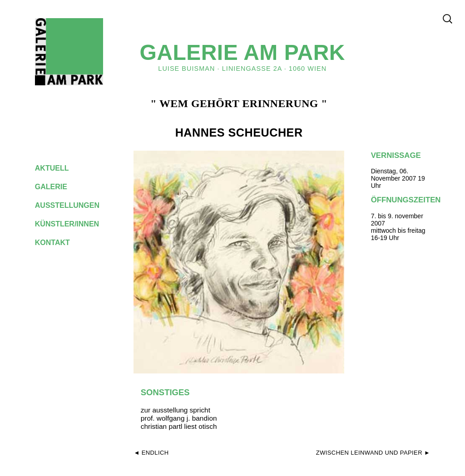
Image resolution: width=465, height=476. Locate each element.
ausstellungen (74, 205)
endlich (155, 453)
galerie (58, 187)
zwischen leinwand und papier (369, 453)
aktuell (59, 168)
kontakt (59, 243)
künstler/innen (74, 224)
